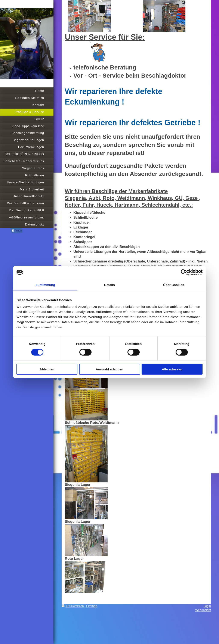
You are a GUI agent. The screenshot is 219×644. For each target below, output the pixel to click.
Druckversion (73, 606)
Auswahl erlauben (109, 369)
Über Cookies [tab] (174, 285)
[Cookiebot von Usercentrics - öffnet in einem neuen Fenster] (184, 272)
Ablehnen (47, 369)
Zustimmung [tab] (45, 285)
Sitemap (92, 606)
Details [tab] (109, 285)
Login (207, 606)
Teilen (17, 231)
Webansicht (203, 610)
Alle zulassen (172, 369)
